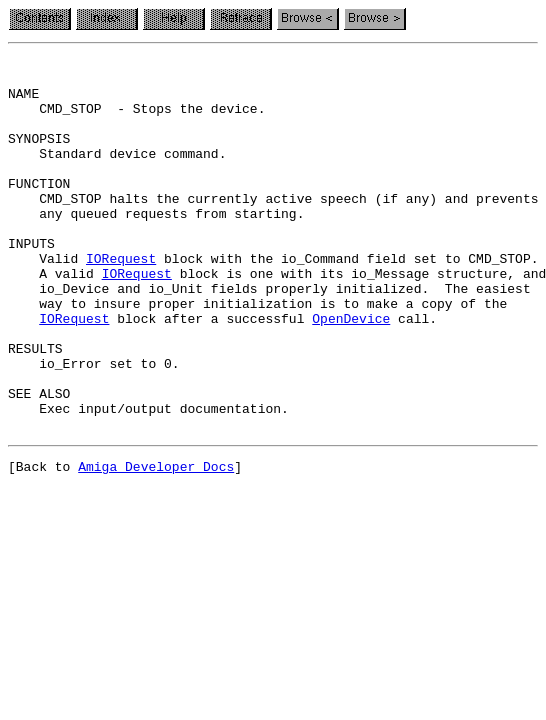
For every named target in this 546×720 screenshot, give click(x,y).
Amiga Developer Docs (156, 544)
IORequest (121, 300)
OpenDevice (351, 372)
